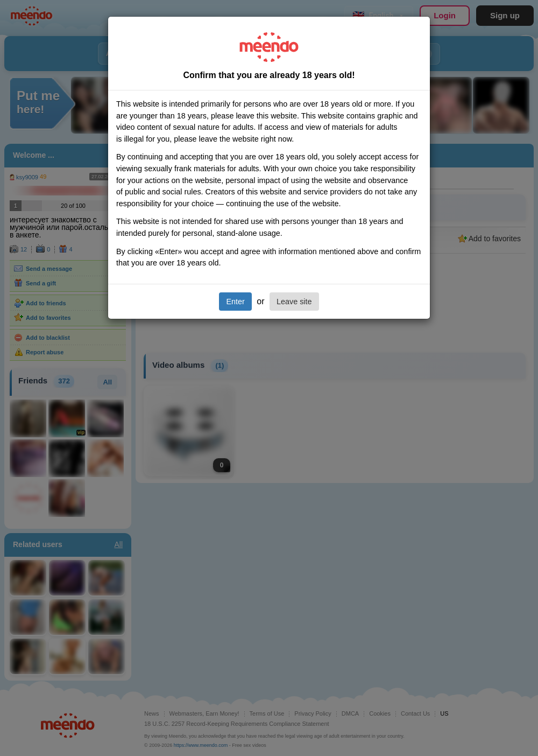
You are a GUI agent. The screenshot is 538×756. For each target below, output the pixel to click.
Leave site (294, 302)
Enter (235, 302)
